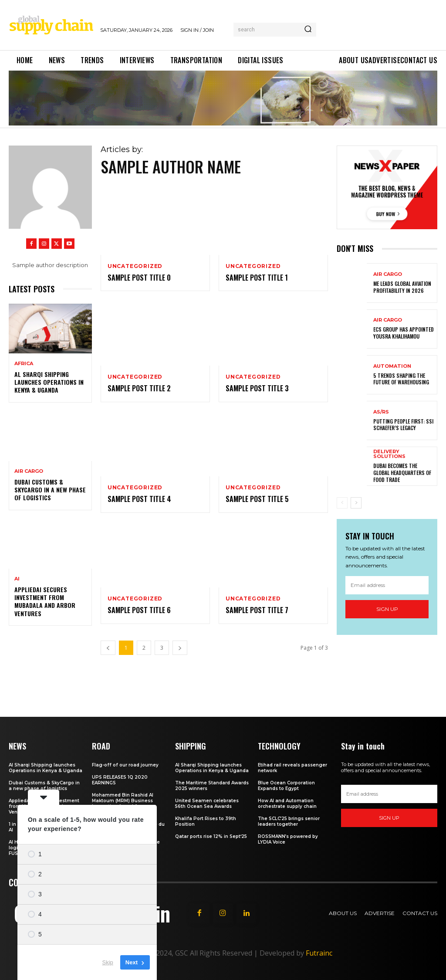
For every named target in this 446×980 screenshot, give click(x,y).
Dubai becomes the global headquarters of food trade (402, 472)
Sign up (387, 609)
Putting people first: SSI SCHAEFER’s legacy (403, 425)
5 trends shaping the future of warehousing (401, 379)
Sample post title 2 (139, 388)
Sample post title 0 (139, 278)
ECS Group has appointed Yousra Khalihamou (404, 333)
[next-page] (356, 503)
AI (17, 579)
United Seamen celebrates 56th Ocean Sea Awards (207, 804)
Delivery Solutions (389, 454)
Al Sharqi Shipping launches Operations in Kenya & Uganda (49, 382)
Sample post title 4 (139, 499)
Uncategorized (135, 266)
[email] (387, 585)
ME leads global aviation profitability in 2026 (402, 287)
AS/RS (381, 412)
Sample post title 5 (257, 499)
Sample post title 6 (139, 610)
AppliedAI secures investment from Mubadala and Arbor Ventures (45, 601)
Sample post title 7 (257, 610)
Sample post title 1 (257, 278)
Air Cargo (29, 471)
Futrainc (319, 953)
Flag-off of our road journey (125, 765)
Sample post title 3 (257, 388)
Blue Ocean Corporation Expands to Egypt (286, 786)
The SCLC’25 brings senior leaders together (289, 821)
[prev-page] (342, 503)
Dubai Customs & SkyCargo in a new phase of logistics (50, 490)
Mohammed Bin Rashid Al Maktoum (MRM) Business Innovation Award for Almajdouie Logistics (123, 804)
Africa (24, 364)
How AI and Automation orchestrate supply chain (287, 804)
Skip (108, 962)
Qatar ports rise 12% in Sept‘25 (211, 836)
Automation (392, 366)
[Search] (308, 30)
